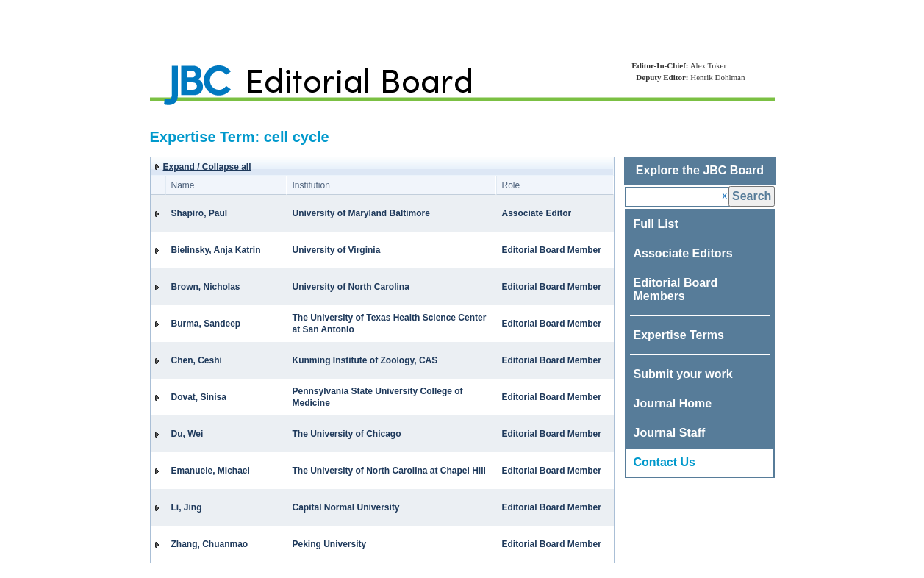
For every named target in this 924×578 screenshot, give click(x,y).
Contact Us (665, 462)
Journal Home (673, 403)
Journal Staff (670, 433)
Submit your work (683, 374)
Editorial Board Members (676, 289)
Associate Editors (683, 253)
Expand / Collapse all (207, 167)
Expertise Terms (679, 335)
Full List (656, 224)
